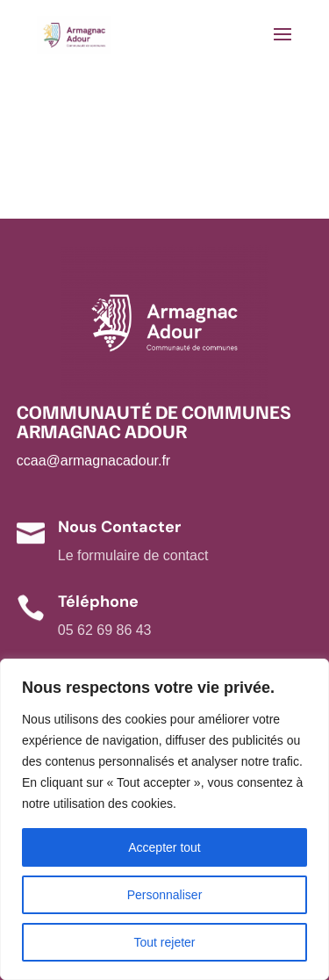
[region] (164, 819)
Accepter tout (164, 847)
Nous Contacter (119, 527)
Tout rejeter (164, 942)
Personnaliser (165, 895)
